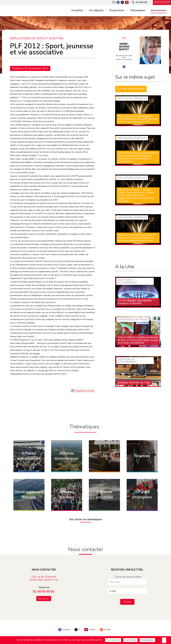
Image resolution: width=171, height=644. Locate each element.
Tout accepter (113, 640)
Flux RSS (107, 627)
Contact (45, 596)
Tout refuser (130, 640)
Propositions (117, 10)
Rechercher (137, 2)
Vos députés (96, 10)
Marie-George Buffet (125, 45)
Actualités (77, 10)
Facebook (62, 627)
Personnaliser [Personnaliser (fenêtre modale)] (147, 640)
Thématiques (137, 10)
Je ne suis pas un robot (127, 574)
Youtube (90, 627)
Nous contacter (160, 2)
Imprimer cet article (85, 391)
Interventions (159, 10)
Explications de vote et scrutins (37, 38)
